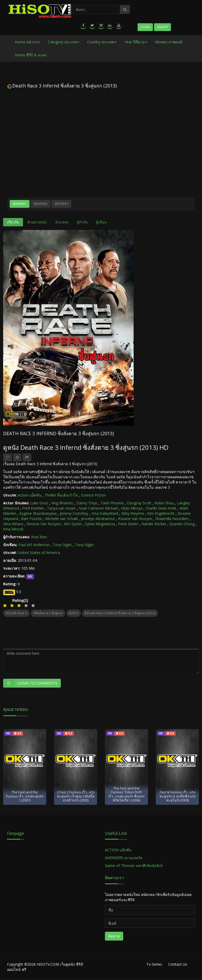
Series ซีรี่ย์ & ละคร (31, 55)
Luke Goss (39, 503)
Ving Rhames (62, 503)
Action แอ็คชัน (30, 495)
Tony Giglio (62, 545)
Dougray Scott (139, 503)
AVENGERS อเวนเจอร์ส (124, 858)
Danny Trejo (87, 503)
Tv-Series (154, 964)
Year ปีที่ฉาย (136, 42)
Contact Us (178, 964)
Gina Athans (13, 524)
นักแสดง (62, 222)
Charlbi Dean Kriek (161, 508)
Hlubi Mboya (132, 508)
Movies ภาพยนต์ (169, 42)
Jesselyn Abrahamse (98, 519)
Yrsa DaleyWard (105, 513)
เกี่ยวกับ (13, 222)
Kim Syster (73, 524)
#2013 (74, 613)
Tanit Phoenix (112, 503)
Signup (162, 27)
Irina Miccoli (13, 529)
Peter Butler (128, 524)
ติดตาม (114, 936)
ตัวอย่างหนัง (37, 222)
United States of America (39, 553)
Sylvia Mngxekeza (100, 524)
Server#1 (20, 204)
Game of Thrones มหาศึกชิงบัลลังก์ (134, 866)
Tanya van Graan (61, 508)
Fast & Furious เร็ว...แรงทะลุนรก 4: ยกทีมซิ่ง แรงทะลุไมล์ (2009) (177, 796)
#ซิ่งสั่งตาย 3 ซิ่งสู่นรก (48, 613)
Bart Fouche (32, 519)
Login (145, 27)
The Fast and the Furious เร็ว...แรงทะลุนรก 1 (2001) (25, 796)
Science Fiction (93, 495)
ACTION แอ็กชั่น (118, 850)
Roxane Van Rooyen (135, 519)
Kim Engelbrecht (161, 513)
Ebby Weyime (133, 513)
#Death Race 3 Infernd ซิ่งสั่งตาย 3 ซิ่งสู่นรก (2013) (120, 613)
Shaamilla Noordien (172, 519)
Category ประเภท (64, 42)
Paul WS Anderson (34, 545)
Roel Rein (39, 537)
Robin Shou (164, 503)
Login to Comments (30, 683)
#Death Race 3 (16, 613)
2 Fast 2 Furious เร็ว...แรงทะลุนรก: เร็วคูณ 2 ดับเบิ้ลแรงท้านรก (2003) (76, 796)
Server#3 (61, 204)
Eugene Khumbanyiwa (38, 513)
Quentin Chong (182, 524)
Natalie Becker (154, 524)
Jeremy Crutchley (74, 513)
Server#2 (40, 204)
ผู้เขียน (101, 222)
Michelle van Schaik (61, 519)
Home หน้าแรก (27, 42)
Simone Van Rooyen (44, 524)
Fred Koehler (33, 508)
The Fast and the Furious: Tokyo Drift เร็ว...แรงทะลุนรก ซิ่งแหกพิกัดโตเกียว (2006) (126, 794)
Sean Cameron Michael (98, 508)
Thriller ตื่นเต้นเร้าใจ (61, 495)
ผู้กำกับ (82, 222)
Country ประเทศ (102, 42)
